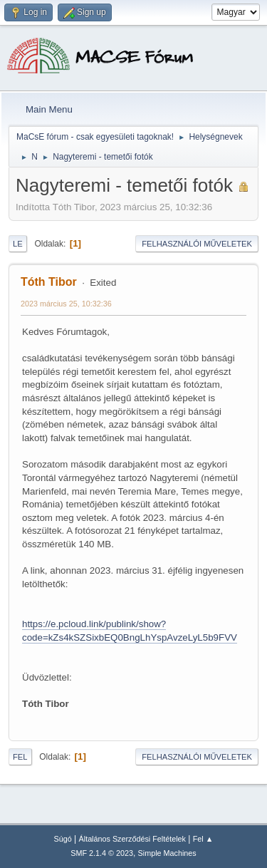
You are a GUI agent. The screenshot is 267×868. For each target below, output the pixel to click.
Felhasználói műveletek (197, 244)
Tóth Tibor (49, 282)
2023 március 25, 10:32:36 (66, 304)
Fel (20, 757)
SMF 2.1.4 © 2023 (102, 853)
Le (18, 244)
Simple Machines (167, 853)
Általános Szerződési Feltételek (132, 839)
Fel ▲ (203, 839)
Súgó (63, 839)
